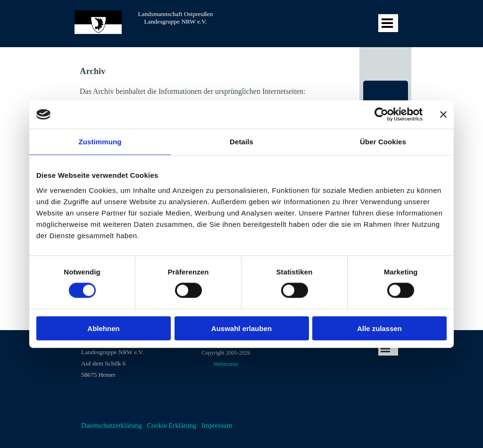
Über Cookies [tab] (383, 142)
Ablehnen (103, 328)
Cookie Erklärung (172, 425)
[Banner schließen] (443, 115)
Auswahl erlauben (241, 328)
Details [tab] (241, 142)
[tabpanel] (131, 357)
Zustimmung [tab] (100, 142)
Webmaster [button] (226, 364)
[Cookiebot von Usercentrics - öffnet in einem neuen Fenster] (381, 115)
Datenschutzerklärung (112, 425)
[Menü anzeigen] (387, 23)
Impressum (217, 425)
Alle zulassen (379, 328)
